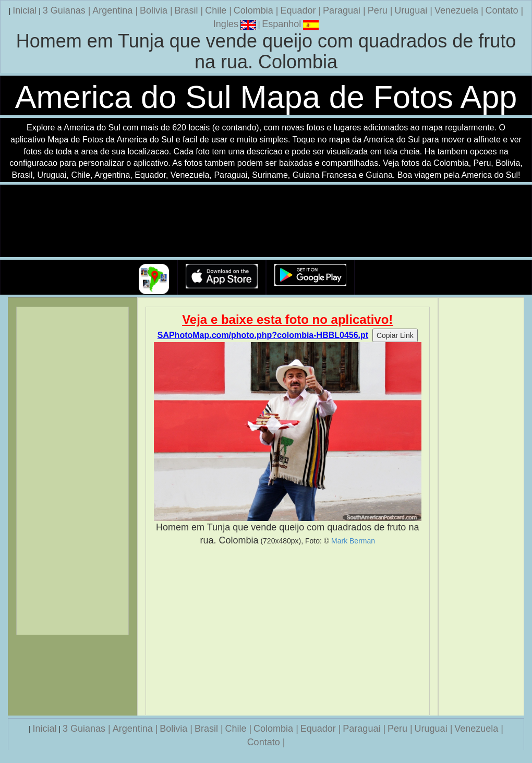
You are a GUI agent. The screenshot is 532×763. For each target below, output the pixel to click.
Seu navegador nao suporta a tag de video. (266, 221)
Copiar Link (395, 335)
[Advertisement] (288, 631)
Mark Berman (353, 541)
